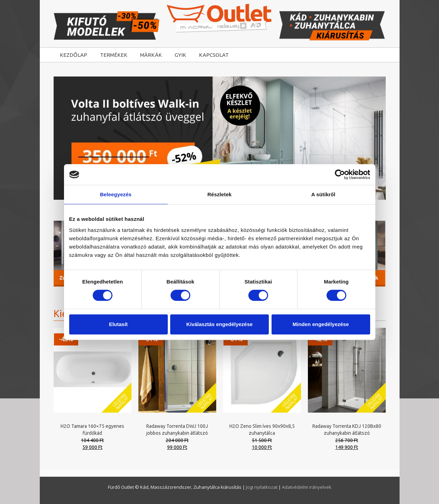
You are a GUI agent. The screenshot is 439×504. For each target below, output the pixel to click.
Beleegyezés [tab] (116, 194)
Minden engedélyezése (321, 324)
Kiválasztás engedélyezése (220, 324)
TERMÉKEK (114, 55)
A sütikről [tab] (323, 194)
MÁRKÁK (151, 55)
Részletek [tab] (219, 194)
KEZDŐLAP (74, 55)
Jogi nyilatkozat (262, 487)
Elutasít (118, 324)
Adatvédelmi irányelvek (307, 487)
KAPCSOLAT (214, 55)
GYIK (180, 55)
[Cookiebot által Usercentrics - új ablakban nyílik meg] (340, 174)
